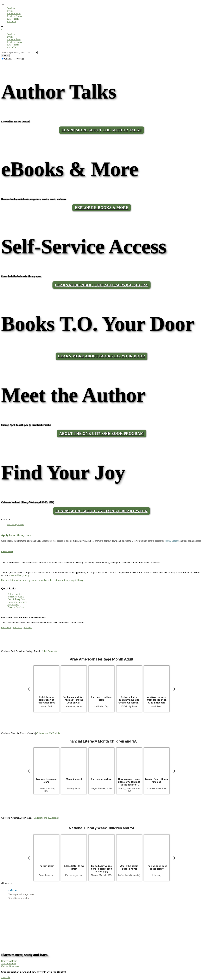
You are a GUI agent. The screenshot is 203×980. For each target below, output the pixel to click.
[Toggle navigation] (3, 4)
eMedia (13, 890)
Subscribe (6, 977)
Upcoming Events (15, 524)
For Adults (6, 628)
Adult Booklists (49, 651)
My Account (13, 605)
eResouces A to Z (15, 597)
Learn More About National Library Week (101, 511)
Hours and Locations (17, 602)
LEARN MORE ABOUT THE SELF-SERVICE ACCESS (101, 285)
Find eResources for (18, 898)
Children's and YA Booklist (46, 818)
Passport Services (15, 607)
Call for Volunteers (10, 966)
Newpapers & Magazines (21, 894)
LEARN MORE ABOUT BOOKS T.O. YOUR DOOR (102, 356)
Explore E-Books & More (101, 208)
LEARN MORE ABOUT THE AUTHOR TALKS (102, 130)
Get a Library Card (16, 599)
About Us (12, 21)
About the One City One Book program (101, 433)
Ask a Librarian (15, 594)
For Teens (17, 628)
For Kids (28, 628)
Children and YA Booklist (48, 733)
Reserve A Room (9, 961)
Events (10, 11)
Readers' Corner (15, 16)
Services (11, 8)
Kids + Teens (13, 19)
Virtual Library (14, 14)
